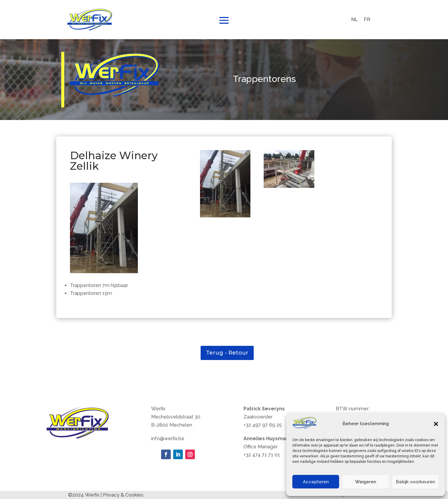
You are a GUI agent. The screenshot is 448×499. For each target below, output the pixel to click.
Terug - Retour (227, 353)
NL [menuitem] (354, 19)
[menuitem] (354, 20)
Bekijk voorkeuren (415, 482)
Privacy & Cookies (123, 495)
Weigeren (366, 482)
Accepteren (316, 482)
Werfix (92, 495)
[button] (436, 424)
